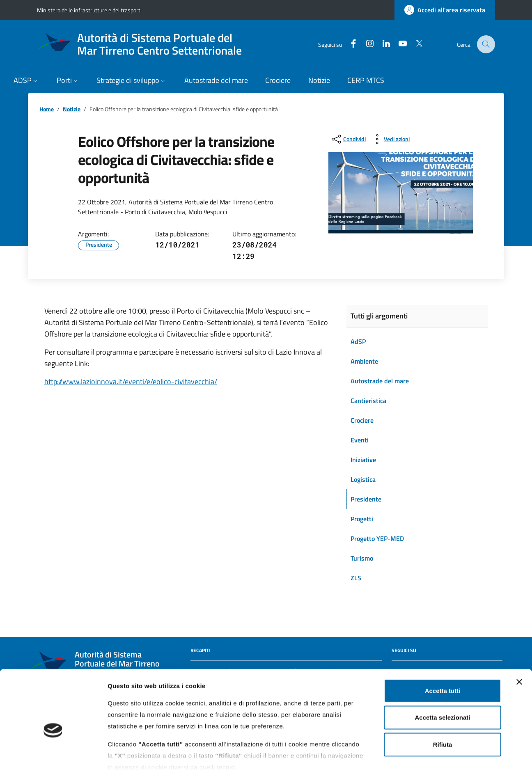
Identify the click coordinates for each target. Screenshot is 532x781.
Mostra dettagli (432, 765)
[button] (26, 81)
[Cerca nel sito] (486, 45)
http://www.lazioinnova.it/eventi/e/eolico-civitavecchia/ (131, 381)
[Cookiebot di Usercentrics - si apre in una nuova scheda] (53, 765)
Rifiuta (443, 709)
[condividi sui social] (348, 139)
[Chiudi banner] (519, 647)
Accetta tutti (443, 656)
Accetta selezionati (442, 682)
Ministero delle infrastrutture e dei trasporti (89, 10)
